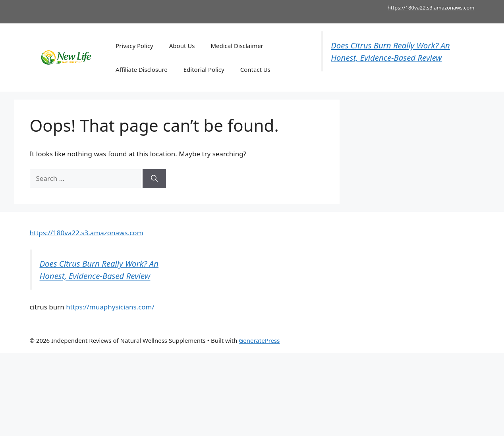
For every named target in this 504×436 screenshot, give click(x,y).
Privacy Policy (134, 46)
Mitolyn (352, 340)
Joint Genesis (382, 340)
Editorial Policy (204, 69)
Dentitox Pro (419, 340)
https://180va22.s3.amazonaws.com (431, 8)
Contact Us (255, 69)
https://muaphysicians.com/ (110, 307)
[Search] (154, 179)
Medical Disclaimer (237, 46)
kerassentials (456, 340)
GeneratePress (259, 340)
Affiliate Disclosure (142, 69)
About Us (182, 46)
